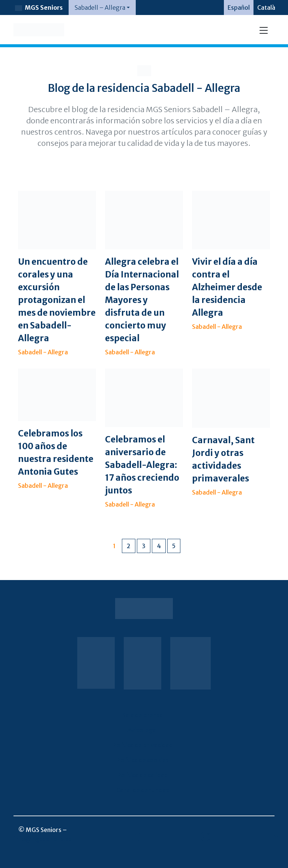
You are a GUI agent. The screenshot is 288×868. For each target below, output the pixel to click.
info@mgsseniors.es (43, 839)
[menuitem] (239, 7)
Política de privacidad (143, 745)
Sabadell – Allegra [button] (100, 7)
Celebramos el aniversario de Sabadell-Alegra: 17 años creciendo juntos (142, 465)
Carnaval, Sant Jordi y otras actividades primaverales (223, 459)
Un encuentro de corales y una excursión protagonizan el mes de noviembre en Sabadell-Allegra (57, 300)
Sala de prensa (142, 715)
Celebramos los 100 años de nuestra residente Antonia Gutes (56, 453)
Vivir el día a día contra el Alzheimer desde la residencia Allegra (227, 287)
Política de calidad (143, 775)
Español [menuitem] (239, 7)
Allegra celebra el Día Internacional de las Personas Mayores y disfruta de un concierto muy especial (142, 300)
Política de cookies (143, 760)
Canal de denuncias (143, 790)
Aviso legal (142, 730)
